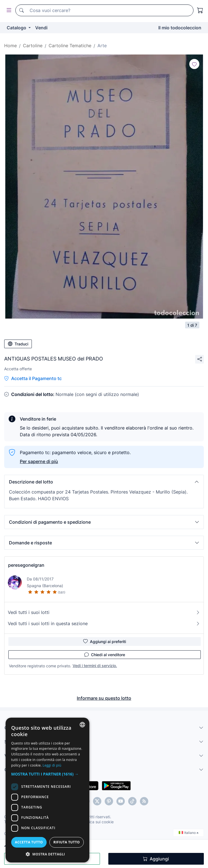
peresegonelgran (26, 565)
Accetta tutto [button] (29, 842)
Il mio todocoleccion (180, 28)
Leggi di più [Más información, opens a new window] (52, 765)
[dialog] (47, 790)
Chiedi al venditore (105, 654)
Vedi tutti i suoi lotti (104, 612)
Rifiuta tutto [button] (67, 842)
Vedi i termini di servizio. (95, 666)
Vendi (41, 28)
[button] (104, 482)
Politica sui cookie (97, 822)
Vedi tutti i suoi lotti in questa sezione (104, 623)
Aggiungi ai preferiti (105, 641)
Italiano (189, 833)
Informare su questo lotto (104, 698)
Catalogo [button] (17, 28)
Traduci (18, 344)
